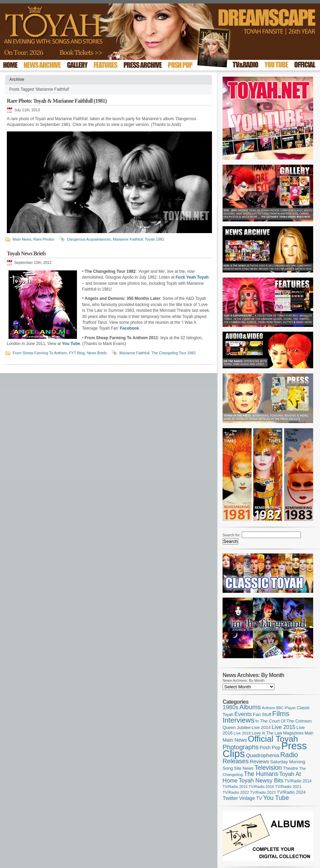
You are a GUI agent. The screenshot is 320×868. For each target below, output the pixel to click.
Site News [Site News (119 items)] (244, 768)
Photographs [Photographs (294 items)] (241, 747)
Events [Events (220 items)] (243, 714)
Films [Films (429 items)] (281, 713)
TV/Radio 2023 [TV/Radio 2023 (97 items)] (263, 792)
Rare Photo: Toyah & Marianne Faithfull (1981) (57, 101)
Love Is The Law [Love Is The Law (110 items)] (267, 733)
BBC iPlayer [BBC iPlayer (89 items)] (286, 708)
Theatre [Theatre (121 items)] (291, 768)
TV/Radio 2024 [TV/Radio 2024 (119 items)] (291, 792)
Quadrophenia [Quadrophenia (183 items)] (263, 755)
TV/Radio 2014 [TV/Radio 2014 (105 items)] (298, 781)
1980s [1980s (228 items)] (230, 707)
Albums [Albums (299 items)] (250, 707)
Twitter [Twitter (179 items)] (230, 798)
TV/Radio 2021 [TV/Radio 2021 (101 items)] (288, 787)
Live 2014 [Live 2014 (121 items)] (261, 727)
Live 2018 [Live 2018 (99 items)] (242, 733)
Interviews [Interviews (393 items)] (238, 720)
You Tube (71, 344)
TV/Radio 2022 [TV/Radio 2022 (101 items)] (236, 792)
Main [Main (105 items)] (309, 733)
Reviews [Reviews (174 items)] (259, 761)
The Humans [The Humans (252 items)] (261, 774)
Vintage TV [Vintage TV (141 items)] (250, 798)
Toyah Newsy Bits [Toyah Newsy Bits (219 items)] (261, 781)
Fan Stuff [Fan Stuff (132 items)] (262, 714)
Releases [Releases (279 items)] (236, 761)
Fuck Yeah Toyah (192, 277)
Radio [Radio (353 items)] (289, 755)
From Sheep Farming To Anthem (40, 353)
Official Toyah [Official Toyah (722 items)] (273, 739)
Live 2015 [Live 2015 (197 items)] (284, 727)
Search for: (232, 535)
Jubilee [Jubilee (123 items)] (244, 727)
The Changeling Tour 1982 (174, 353)
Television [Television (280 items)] (268, 768)
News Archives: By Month (244, 680)
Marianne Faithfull (128, 239)
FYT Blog (77, 353)
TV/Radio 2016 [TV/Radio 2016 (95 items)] (261, 787)
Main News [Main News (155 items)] (235, 740)
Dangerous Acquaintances (89, 239)
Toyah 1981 (155, 239)
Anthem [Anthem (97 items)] (269, 708)
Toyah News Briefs (26, 253)
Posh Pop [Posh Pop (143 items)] (270, 748)
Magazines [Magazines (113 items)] (293, 733)
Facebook (130, 328)
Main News (22, 239)
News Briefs (97, 353)
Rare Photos (44, 239)
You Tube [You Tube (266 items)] (276, 798)
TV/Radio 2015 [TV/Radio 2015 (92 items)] (235, 787)
